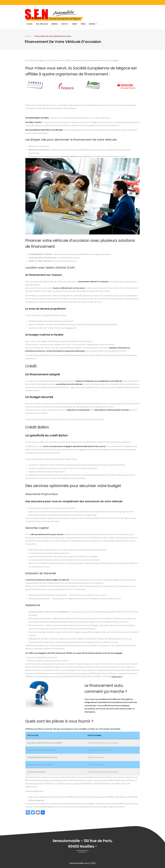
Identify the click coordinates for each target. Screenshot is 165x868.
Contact (65, 24)
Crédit (75, 24)
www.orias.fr (117, 676)
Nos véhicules (42, 24)
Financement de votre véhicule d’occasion (53, 36)
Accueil (30, 24)
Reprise (55, 24)
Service (93, 24)
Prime (83, 24)
